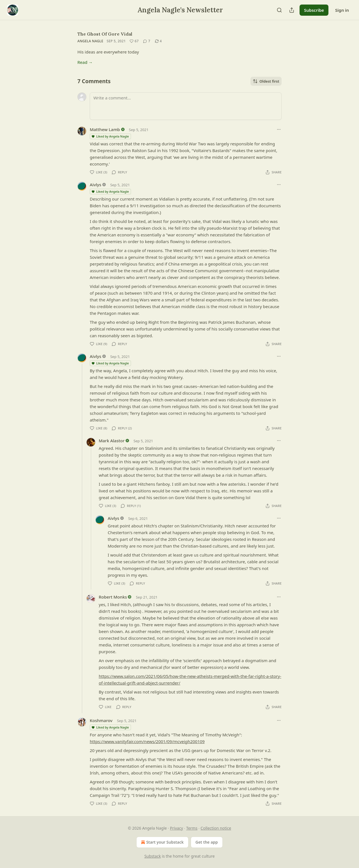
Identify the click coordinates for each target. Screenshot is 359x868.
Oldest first (266, 81)
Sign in (342, 10)
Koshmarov (101, 720)
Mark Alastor (112, 441)
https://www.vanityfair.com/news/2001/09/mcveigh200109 (147, 741)
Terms (192, 828)
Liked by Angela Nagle (110, 136)
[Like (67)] (134, 41)
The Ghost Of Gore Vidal (105, 34)
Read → (85, 62)
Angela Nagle (90, 41)
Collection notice (216, 828)
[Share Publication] (292, 10)
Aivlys (95, 185)
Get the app (207, 842)
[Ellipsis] (279, 129)
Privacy (177, 828)
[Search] (279, 10)
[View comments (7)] (147, 41)
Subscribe (314, 10)
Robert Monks (113, 597)
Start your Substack (162, 842)
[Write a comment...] (186, 106)
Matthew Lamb (105, 129)
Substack (153, 856)
